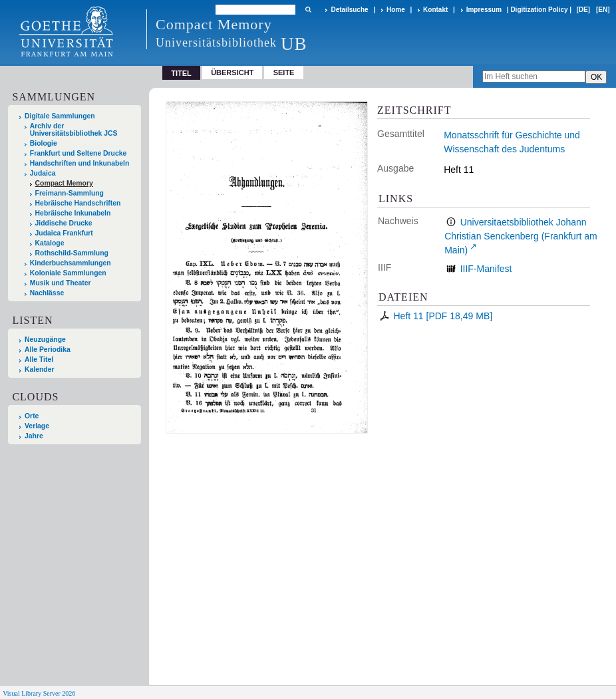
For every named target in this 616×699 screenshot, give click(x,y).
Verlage (37, 426)
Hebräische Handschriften (78, 203)
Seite (284, 72)
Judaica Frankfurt (64, 233)
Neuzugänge (45, 340)
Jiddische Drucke (64, 223)
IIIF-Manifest (486, 269)
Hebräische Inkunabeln (73, 213)
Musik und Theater (61, 283)
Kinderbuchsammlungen (71, 263)
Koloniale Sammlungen (68, 273)
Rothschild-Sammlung (72, 253)
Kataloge (50, 243)
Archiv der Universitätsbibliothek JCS (74, 130)
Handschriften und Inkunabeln (80, 163)
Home (396, 10)
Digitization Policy (539, 10)
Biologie (44, 143)
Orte (32, 416)
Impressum (484, 10)
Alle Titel (39, 359)
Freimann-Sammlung (70, 193)
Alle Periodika (48, 349)
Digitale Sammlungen (60, 116)
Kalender (39, 369)
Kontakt (435, 10)
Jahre (34, 436)
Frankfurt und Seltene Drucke (78, 153)
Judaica (43, 173)
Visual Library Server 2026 (39, 693)
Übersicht (232, 72)
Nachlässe (47, 293)
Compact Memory (64, 183)
